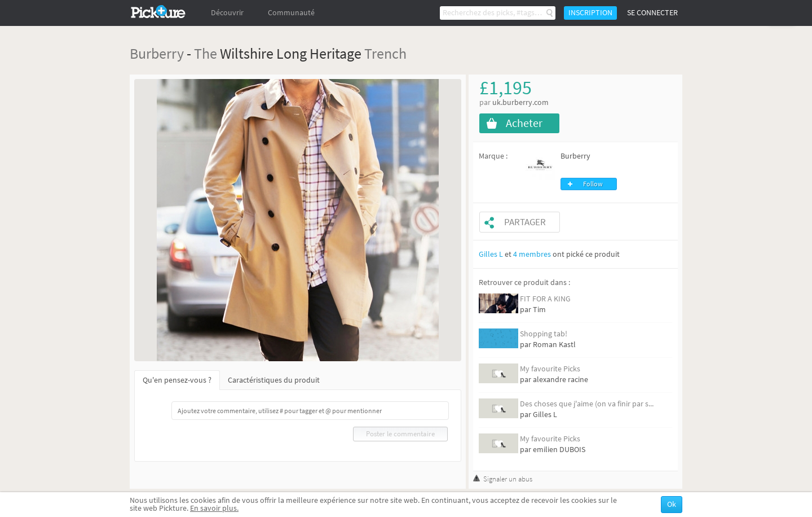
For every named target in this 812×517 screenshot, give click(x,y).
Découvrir (227, 13)
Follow (593, 184)
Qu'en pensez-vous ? (177, 380)
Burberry (157, 53)
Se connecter (652, 13)
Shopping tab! (544, 334)
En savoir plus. (214, 508)
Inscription (590, 13)
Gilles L (491, 254)
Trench (385, 53)
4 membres (532, 254)
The (206, 53)
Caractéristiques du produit (274, 380)
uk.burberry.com (520, 102)
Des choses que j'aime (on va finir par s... (587, 404)
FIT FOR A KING (545, 299)
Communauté (291, 13)
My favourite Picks (550, 369)
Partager (525, 222)
